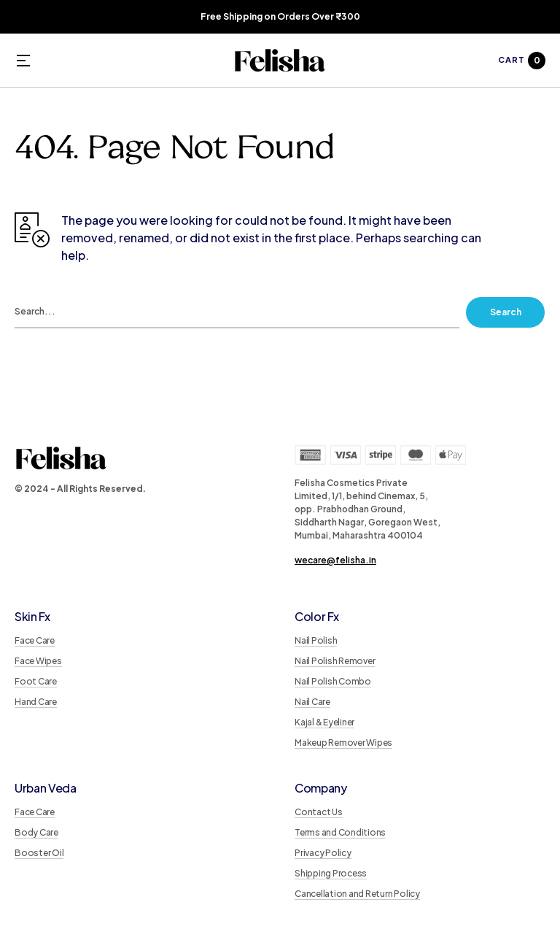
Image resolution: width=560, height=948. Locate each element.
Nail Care (312, 702)
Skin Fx (32, 616)
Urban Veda (46, 788)
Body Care (36, 832)
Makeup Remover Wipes (343, 743)
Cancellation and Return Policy (357, 894)
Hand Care (36, 702)
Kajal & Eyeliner (324, 722)
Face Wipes (38, 661)
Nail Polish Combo (333, 681)
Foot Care (36, 681)
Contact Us (319, 812)
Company (321, 788)
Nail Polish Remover (335, 661)
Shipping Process (331, 873)
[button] (23, 61)
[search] (237, 312)
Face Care (35, 640)
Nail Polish (316, 640)
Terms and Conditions (340, 832)
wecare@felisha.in (335, 560)
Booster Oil (39, 853)
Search (506, 312)
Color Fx (316, 616)
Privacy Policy (323, 853)
